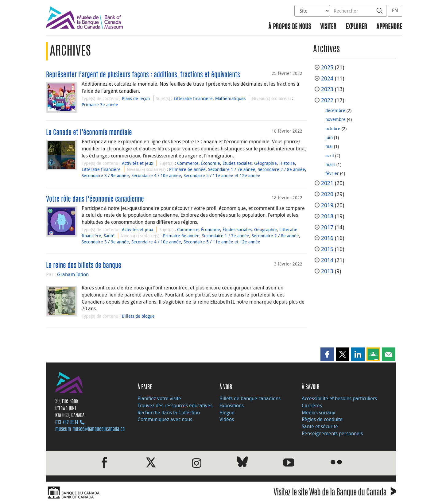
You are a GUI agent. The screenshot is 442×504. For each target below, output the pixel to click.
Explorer (356, 27)
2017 (327, 227)
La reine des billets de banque (84, 266)
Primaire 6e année (187, 169)
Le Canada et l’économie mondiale (89, 133)
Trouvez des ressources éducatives (175, 405)
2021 (327, 183)
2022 (327, 100)
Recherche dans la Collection (169, 413)
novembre (335, 119)
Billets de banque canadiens (250, 398)
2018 (327, 216)
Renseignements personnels (332, 433)
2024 (327, 78)
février (332, 173)
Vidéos (227, 419)
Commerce (188, 163)
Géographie (266, 163)
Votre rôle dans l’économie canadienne (95, 200)
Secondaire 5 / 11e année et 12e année (222, 175)
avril (330, 155)
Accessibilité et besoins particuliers (339, 398)
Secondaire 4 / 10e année (156, 175)
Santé (109, 236)
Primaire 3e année (100, 105)
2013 (327, 271)
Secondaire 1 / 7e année (232, 169)
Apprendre (389, 27)
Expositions (232, 405)
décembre (335, 110)
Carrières (312, 405)
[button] (327, 354)
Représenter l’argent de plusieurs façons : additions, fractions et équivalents (143, 75)
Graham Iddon (73, 274)
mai (329, 146)
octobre (333, 128)
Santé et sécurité (320, 426)
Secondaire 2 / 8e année (281, 169)
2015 (327, 249)
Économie (211, 163)
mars (330, 164)
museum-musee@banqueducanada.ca (90, 429)
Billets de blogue (138, 316)
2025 (327, 67)
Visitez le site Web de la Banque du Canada (335, 493)
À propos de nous (290, 27)
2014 (327, 260)
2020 (327, 194)
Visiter (328, 27)
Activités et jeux (138, 163)
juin (329, 137)
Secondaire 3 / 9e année (105, 175)
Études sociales (237, 163)
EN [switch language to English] (395, 10)
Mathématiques (230, 98)
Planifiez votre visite (159, 398)
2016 (327, 238)
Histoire (287, 163)
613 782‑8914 (67, 423)
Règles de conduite (322, 419)
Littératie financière (193, 98)
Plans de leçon (136, 98)
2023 (327, 89)
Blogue (227, 413)
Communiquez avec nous (165, 419)
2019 (327, 205)
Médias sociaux (318, 413)
